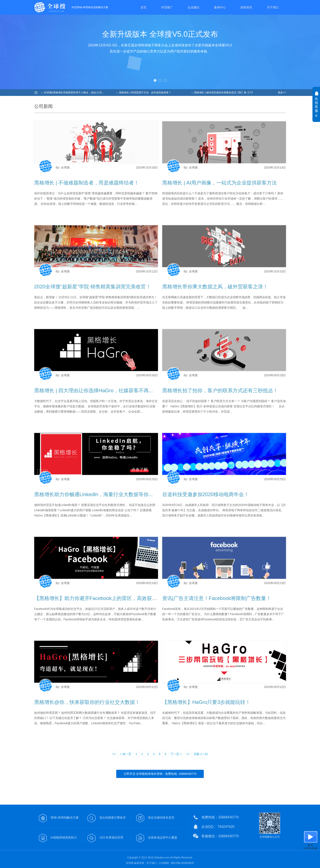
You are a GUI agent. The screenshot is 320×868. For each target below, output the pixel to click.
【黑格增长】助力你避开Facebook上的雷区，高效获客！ (98, 598)
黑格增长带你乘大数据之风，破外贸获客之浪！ (215, 287)
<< (114, 754)
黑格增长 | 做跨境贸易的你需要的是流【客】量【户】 (224, 93)
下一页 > (176, 754)
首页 (144, 7)
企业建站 (193, 7)
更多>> (282, 93)
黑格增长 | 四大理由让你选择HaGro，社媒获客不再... (94, 390)
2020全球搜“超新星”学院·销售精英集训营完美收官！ (93, 287)
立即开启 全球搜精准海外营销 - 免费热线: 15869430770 (160, 774)
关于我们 (273, 7)
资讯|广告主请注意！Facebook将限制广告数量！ (217, 598)
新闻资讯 (246, 7)
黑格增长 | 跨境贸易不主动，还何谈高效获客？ (145, 93)
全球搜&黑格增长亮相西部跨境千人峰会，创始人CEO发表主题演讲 (80, 93)
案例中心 (220, 7)
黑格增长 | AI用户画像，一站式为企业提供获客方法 (219, 183)
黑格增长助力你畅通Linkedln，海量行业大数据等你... (93, 494)
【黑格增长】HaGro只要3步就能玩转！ (206, 702)
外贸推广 (167, 7)
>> (188, 754)
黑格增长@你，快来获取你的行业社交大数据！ (87, 702)
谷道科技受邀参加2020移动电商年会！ (206, 494)
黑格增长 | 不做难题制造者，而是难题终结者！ (87, 183)
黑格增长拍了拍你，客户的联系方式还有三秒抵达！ (220, 390)
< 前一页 (126, 754)
